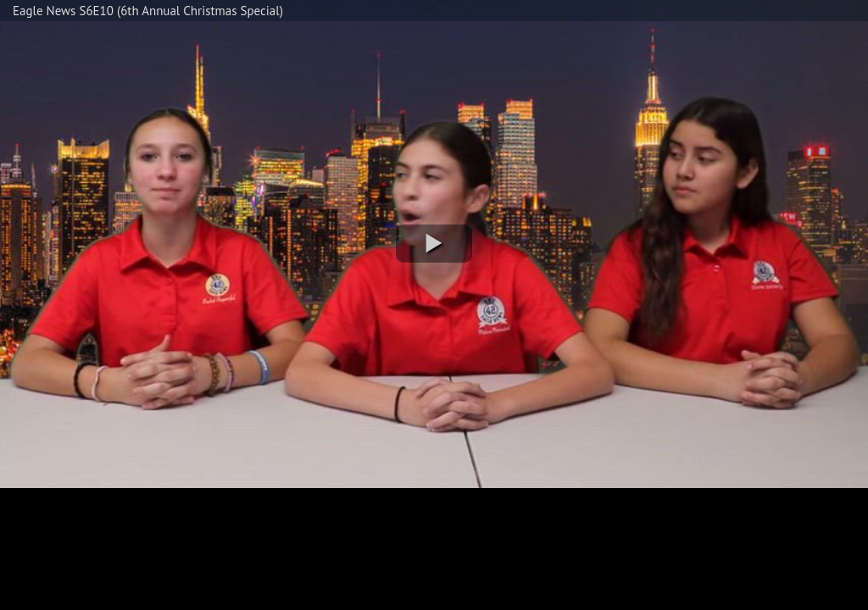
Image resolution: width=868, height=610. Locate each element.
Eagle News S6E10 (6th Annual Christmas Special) (148, 11)
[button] (434, 244)
